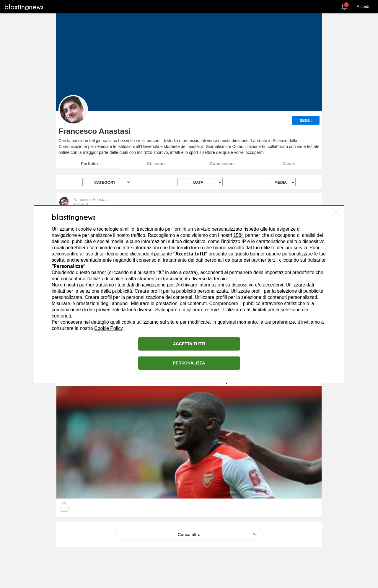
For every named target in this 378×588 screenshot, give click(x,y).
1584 (239, 235)
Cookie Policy (108, 328)
